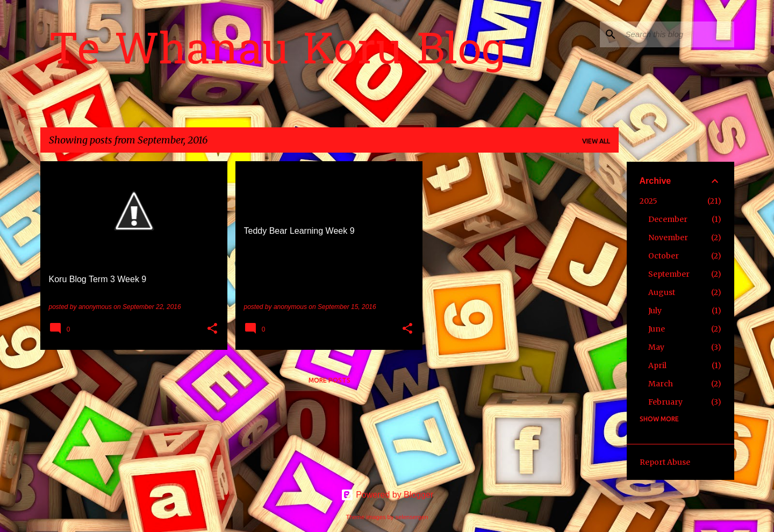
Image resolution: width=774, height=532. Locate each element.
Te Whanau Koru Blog (277, 53)
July (655, 311)
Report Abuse (665, 462)
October (664, 256)
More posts (329, 380)
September (669, 274)
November (668, 238)
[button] (212, 329)
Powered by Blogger (387, 495)
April (657, 365)
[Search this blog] (678, 34)
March (661, 384)
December (668, 219)
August (662, 292)
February (665, 402)
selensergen (412, 517)
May (656, 347)
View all (596, 141)
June (657, 329)
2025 (648, 201)
